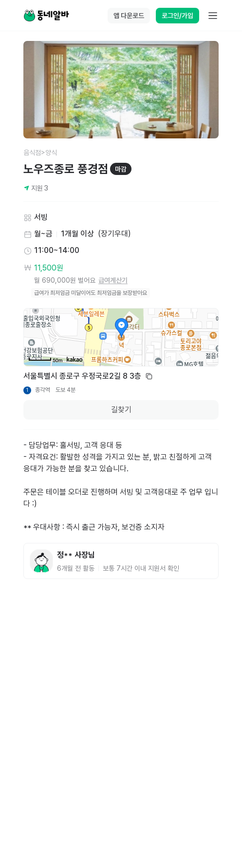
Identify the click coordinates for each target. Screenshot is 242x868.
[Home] (46, 16)
